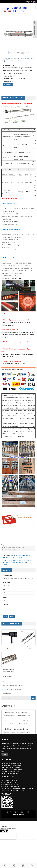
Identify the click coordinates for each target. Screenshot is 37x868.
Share (5, 865)
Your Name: (7, 582)
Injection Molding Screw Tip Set (13, 686)
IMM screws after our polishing (11, 767)
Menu (23, 865)
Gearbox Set (7, 693)
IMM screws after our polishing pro (15, 729)
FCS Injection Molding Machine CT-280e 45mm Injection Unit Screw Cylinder (16, 549)
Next (31, 34)
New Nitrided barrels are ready (11, 771)
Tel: (4, 590)
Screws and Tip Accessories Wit (11, 765)
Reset (12, 616)
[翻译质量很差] (5, 831)
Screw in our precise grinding (10, 773)
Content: (6, 604)
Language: (30, 2)
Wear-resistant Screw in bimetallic (15, 713)
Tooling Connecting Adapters (12, 689)
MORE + (5, 754)
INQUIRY (8, 84)
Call (14, 865)
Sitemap (22, 814)
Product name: (7, 575)
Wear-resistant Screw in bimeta (11, 763)
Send (6, 616)
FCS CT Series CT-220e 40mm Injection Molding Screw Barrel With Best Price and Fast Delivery (17, 562)
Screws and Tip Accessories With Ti (15, 721)
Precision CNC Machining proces (12, 769)
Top (32, 865)
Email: (5, 597)
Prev (6, 34)
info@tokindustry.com (13, 786)
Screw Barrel (7, 682)
